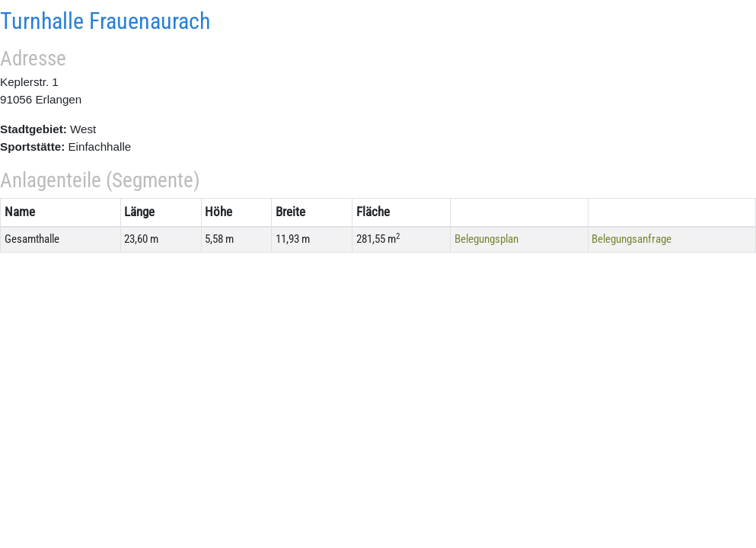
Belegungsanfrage (632, 239)
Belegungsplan (486, 239)
